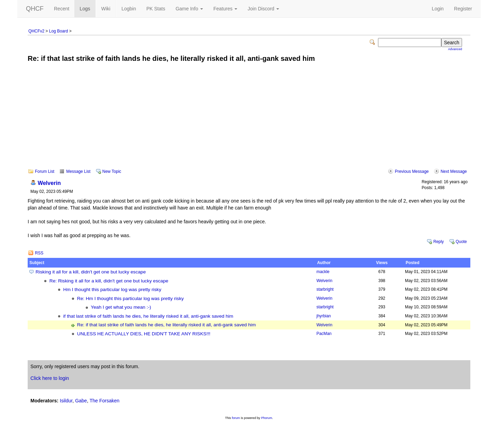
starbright (325, 289)
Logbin (129, 9)
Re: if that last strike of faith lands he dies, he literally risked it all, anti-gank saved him (167, 325)
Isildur (66, 401)
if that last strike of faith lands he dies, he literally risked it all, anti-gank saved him (148, 316)
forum (236, 418)
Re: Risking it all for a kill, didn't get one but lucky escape (109, 281)
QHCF (35, 9)
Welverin (49, 183)
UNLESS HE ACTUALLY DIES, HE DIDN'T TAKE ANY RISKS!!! (144, 334)
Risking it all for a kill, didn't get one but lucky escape (91, 272)
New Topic (112, 171)
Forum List (45, 171)
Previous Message (412, 171)
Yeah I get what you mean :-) (121, 307)
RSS (39, 253)
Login (438, 9)
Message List (78, 171)
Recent (62, 9)
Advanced (455, 49)
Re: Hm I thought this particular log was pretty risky (131, 298)
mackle (323, 272)
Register (463, 9)
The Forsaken (104, 401)
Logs (85, 9)
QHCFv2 (36, 31)
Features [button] (225, 9)
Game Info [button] (189, 9)
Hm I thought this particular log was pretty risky (112, 290)
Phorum (267, 418)
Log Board (59, 31)
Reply (439, 242)
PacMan (324, 334)
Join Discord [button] (263, 9)
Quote (461, 242)
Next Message (454, 171)
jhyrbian (324, 316)
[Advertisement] (249, 120)
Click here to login (50, 378)
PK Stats (156, 9)
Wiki (106, 9)
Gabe (81, 401)
